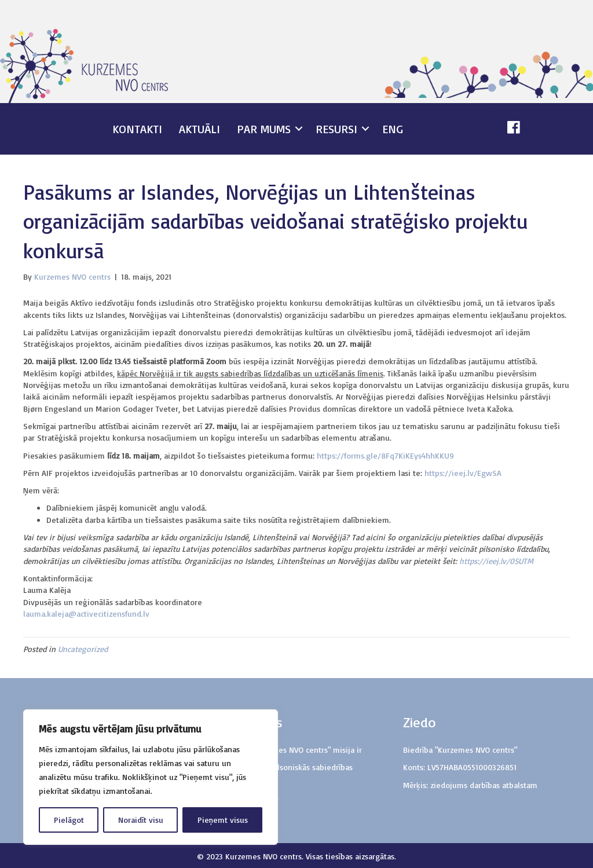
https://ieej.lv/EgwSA (463, 473)
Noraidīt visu (141, 820)
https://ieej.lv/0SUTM (496, 561)
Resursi (336, 129)
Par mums (264, 129)
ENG (393, 129)
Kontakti (137, 129)
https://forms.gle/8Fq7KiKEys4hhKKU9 (385, 455)
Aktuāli (200, 129)
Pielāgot (69, 820)
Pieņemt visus (223, 820)
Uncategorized (83, 649)
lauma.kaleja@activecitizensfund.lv (86, 614)
